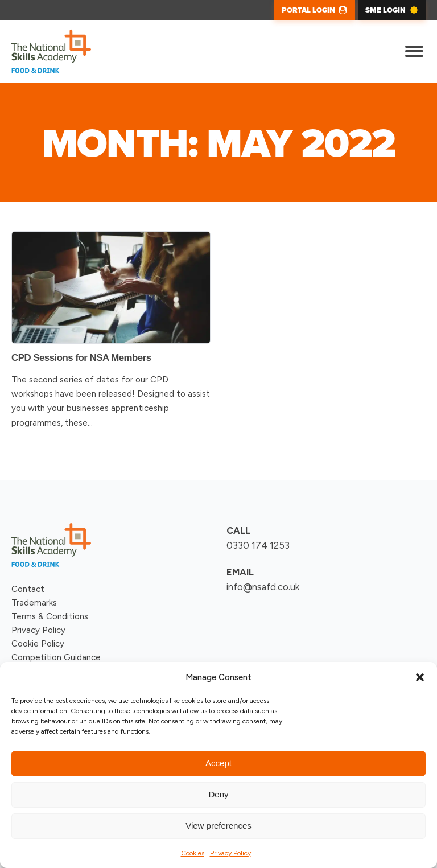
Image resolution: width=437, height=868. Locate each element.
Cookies (193, 853)
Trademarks (34, 603)
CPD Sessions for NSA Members (81, 358)
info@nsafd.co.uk (263, 587)
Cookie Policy (38, 644)
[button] (420, 677)
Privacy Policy (230, 853)
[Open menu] (414, 51)
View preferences (218, 826)
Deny (218, 794)
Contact (28, 589)
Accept (218, 763)
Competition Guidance (56, 657)
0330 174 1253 (258, 545)
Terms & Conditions (50, 616)
